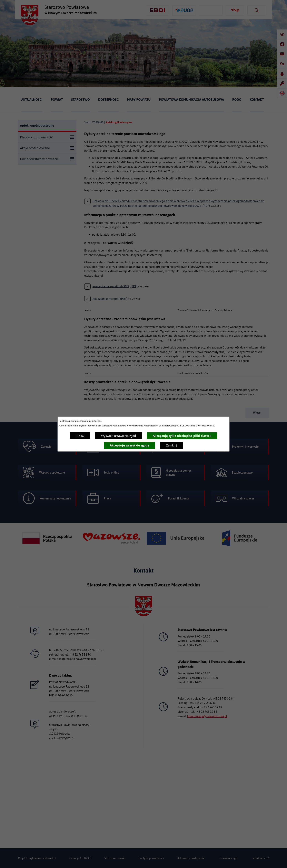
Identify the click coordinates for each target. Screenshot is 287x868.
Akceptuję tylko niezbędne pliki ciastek (182, 436)
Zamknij (172, 445)
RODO (80, 436)
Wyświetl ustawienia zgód (119, 436)
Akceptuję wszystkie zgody (129, 445)
